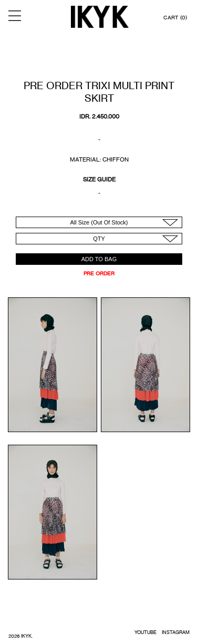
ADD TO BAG (99, 259)
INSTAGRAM (176, 632)
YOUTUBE (145, 632)
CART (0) (175, 17)
